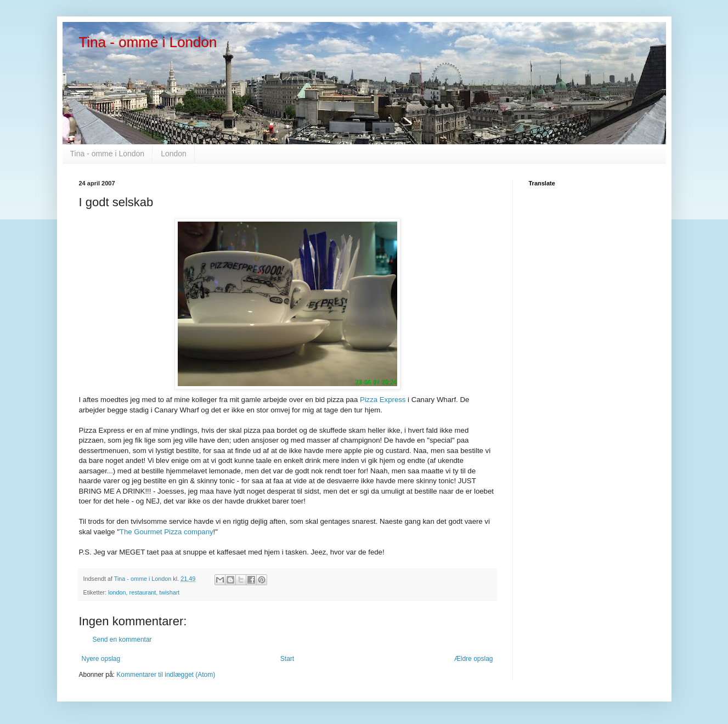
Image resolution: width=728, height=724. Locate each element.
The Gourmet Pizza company (167, 532)
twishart (169, 592)
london (117, 592)
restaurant (143, 592)
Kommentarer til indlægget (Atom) (166, 675)
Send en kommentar (122, 640)
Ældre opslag (474, 659)
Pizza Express (384, 400)
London (174, 154)
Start (287, 659)
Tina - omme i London (148, 42)
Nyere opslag (101, 659)
